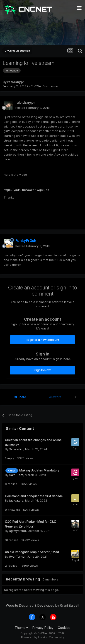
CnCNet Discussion (44, 86)
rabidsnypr (16, 82)
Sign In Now (43, 370)
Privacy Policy (43, 628)
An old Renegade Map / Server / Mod (32, 552)
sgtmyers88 (18, 531)
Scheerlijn (16, 449)
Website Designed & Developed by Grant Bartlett (43, 605)
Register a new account (42, 340)
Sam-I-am (16, 475)
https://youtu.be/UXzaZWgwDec (26, 190)
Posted (33, 108)
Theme (21, 628)
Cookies (64, 628)
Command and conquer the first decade (34, 496)
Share (20, 397)
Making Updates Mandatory (39, 470)
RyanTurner (17, 556)
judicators (16, 500)
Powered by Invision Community (43, 637)
